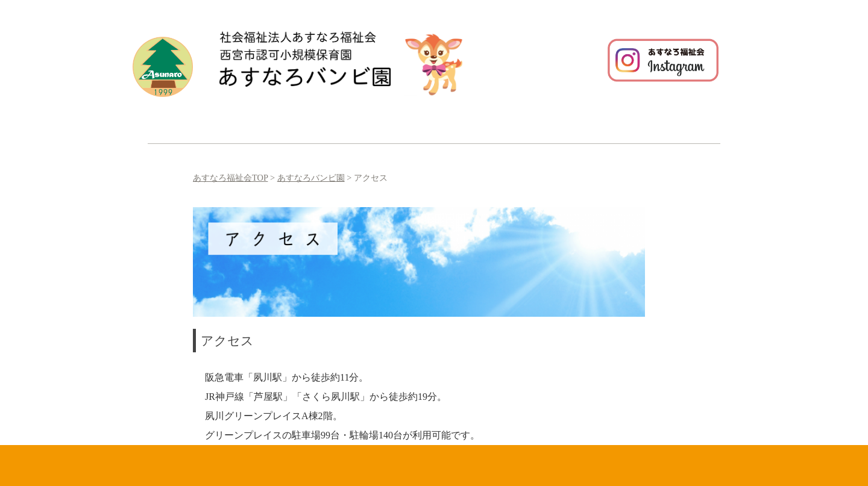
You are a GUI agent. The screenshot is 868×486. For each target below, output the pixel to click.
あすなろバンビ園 (311, 178)
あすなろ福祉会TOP (230, 178)
